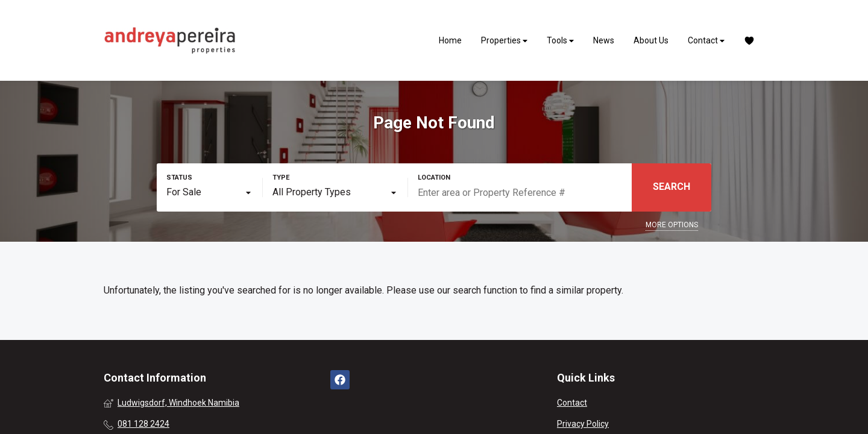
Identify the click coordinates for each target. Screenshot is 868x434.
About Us (651, 40)
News (604, 40)
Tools (560, 41)
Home (450, 40)
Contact (706, 41)
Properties (504, 41)
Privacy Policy (583, 424)
